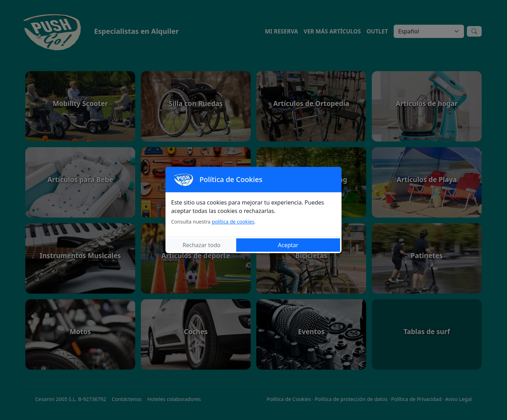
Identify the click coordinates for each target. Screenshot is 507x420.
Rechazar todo (202, 245)
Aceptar (288, 245)
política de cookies (233, 222)
